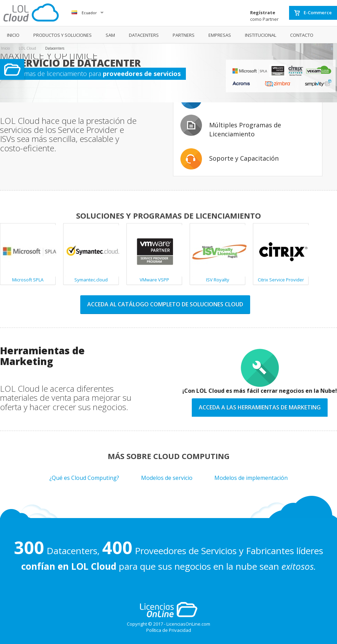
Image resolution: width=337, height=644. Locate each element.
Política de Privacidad (169, 630)
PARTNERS (184, 35)
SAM (110, 35)
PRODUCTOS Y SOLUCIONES (63, 35)
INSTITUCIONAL (261, 35)
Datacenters (55, 48)
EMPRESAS (220, 35)
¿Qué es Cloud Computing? (84, 478)
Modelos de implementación (251, 478)
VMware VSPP (155, 254)
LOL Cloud (27, 48)
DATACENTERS (144, 35)
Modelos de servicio (167, 478)
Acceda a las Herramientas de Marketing (260, 407)
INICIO (13, 35)
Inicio (5, 48)
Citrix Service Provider (282, 254)
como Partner (264, 16)
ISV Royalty (219, 254)
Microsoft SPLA (29, 254)
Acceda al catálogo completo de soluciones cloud (165, 304)
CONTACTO (302, 35)
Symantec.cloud (92, 254)
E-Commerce (313, 13)
